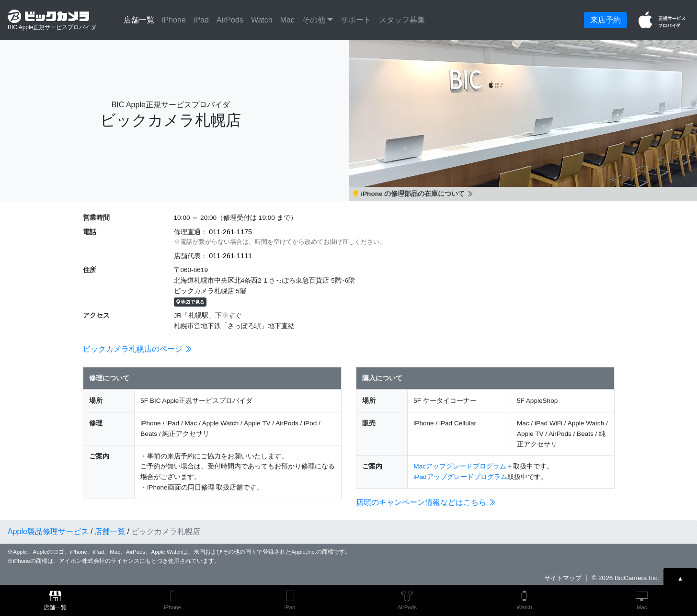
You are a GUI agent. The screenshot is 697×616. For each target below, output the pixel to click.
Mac (287, 20)
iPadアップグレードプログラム (460, 477)
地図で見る (190, 302)
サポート (356, 20)
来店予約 (606, 20)
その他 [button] (315, 20)
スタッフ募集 (402, 20)
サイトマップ (563, 578)
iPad (201, 20)
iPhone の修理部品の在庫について (413, 194)
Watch (262, 20)
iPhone (174, 20)
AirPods (230, 20)
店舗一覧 (139, 20)
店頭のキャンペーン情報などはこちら (426, 502)
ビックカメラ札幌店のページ (137, 349)
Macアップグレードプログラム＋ (463, 466)
